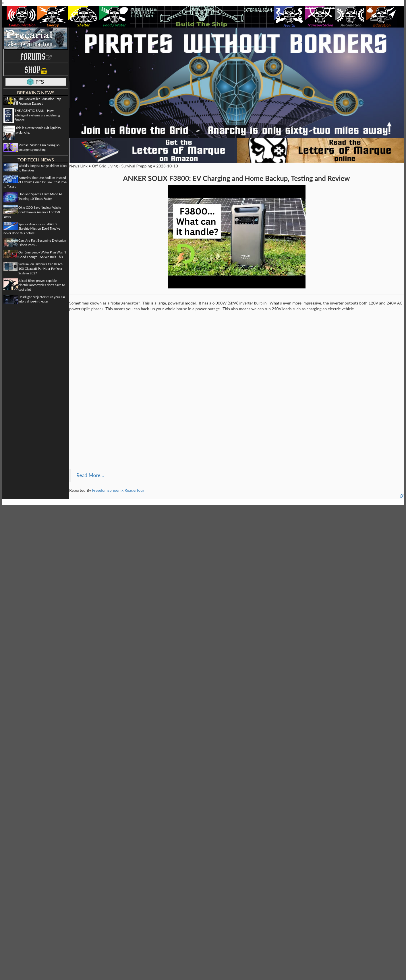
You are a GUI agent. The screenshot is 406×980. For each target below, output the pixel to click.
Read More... (90, 475)
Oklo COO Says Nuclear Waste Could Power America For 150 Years (32, 212)
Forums (36, 57)
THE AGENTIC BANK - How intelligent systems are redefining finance (37, 115)
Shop (36, 70)
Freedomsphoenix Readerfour (118, 490)
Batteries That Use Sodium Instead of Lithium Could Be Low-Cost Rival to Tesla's (35, 182)
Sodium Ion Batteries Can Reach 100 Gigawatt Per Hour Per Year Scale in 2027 (40, 268)
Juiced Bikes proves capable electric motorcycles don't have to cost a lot (42, 285)
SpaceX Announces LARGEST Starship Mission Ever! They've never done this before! (32, 229)
